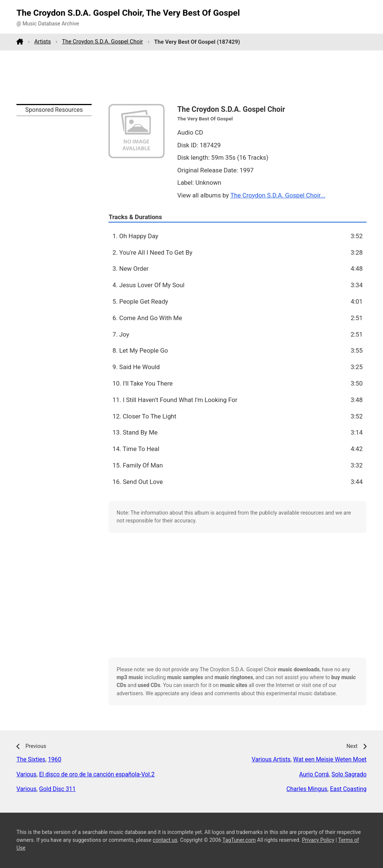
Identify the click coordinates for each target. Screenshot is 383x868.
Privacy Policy (318, 840)
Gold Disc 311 (58, 789)
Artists (43, 42)
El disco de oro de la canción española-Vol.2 (97, 774)
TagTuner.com (239, 840)
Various (26, 774)
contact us (165, 840)
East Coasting (348, 789)
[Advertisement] (191, 77)
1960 (55, 759)
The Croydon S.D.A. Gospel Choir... (278, 195)
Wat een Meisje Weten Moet (330, 759)
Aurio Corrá (314, 774)
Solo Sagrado (349, 774)
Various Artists (271, 759)
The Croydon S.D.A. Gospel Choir (102, 42)
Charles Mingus (307, 789)
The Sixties (31, 759)
